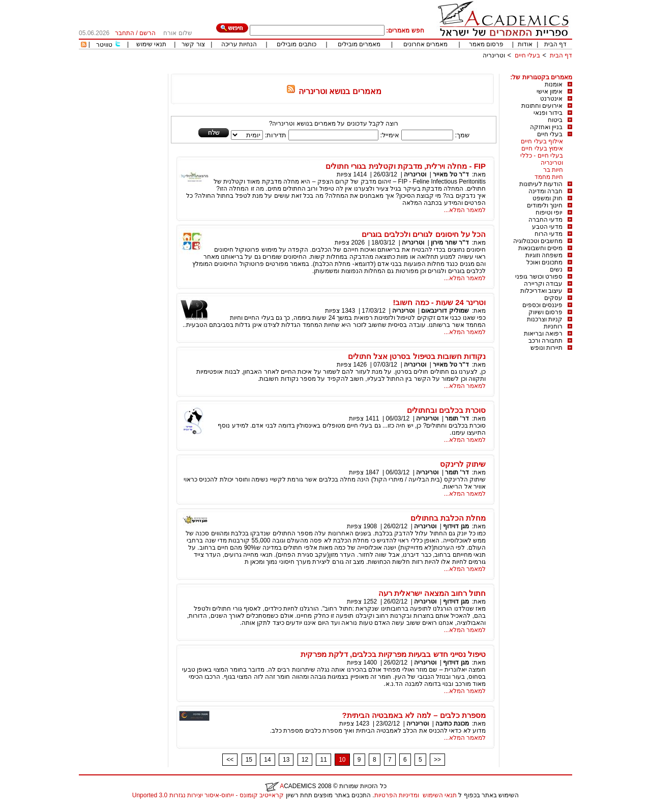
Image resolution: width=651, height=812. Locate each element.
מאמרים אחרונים (425, 44)
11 (323, 760)
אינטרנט (551, 99)
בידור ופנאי (548, 113)
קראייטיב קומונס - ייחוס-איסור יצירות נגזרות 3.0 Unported (208, 795)
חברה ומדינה (545, 191)
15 (249, 760)
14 (267, 760)
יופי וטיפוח (549, 213)
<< (230, 760)
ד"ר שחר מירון (450, 243)
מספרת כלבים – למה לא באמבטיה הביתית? (414, 715)
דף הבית (555, 44)
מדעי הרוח (549, 234)
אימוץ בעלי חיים (542, 148)
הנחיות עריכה (239, 44)
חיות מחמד (549, 177)
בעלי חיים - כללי (542, 156)
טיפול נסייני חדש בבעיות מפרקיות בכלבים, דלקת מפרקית (393, 654)
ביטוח (555, 120)
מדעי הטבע (547, 227)
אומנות (554, 84)
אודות (525, 44)
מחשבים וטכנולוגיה (538, 241)
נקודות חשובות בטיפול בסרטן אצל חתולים (417, 356)
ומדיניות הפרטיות (397, 795)
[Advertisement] (387, 70)
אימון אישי (550, 92)
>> (437, 760)
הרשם (147, 33)
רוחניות (553, 326)
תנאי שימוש (151, 44)
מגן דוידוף (456, 526)
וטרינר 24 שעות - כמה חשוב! (439, 302)
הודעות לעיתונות (541, 184)
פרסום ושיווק (545, 312)
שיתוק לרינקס (463, 464)
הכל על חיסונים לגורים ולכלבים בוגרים (424, 234)
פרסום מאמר (486, 44)
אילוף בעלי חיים (542, 141)
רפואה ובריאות (543, 334)
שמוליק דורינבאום (445, 311)
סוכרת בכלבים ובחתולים (446, 410)
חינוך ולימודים (545, 205)
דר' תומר (457, 418)
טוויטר (104, 45)
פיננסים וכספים (542, 305)
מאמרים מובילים (359, 44)
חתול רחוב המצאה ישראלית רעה (432, 593)
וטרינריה (494, 55)
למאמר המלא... (465, 210)
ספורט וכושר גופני (539, 277)
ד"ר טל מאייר (451, 174)
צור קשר (193, 44)
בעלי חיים (527, 55)
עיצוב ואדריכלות (541, 291)
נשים (556, 269)
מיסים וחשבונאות (540, 248)
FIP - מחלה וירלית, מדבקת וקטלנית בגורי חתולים (406, 166)
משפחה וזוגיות (544, 255)
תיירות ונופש (546, 348)
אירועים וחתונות (542, 106)
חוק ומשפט (548, 198)
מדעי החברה (545, 220)
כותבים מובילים (296, 44)
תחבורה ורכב (545, 341)
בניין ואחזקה (546, 127)
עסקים (553, 298)
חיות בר (553, 170)
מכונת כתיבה (452, 724)
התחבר (125, 33)
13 (286, 760)
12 (305, 760)
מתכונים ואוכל (544, 262)
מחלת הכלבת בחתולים (448, 518)
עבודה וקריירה (543, 284)
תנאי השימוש (440, 795)
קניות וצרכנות (545, 319)
